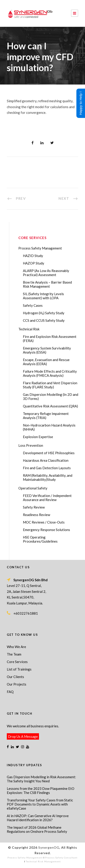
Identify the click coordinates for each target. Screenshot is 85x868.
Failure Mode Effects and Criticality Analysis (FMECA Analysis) (50, 373)
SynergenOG (49, 847)
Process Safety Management (40, 248)
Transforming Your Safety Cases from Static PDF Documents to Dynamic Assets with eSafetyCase (40, 804)
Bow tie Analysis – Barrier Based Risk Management (47, 284)
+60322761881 (26, 613)
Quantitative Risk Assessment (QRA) (50, 406)
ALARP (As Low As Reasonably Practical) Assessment (46, 273)
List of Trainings (19, 669)
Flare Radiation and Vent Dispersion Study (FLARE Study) (50, 385)
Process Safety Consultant (61, 858)
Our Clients (15, 677)
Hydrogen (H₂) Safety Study (44, 313)
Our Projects (17, 684)
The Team (14, 654)
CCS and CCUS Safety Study (44, 320)
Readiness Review (36, 515)
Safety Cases (33, 305)
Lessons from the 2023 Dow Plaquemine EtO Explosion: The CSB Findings (41, 791)
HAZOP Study (34, 263)
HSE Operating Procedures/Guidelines (40, 539)
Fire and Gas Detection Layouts (47, 468)
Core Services (17, 662)
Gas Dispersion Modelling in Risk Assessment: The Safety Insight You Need (41, 779)
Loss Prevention (31, 445)
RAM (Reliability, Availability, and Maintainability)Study (48, 477)
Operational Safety (33, 488)
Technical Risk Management (43, 861)
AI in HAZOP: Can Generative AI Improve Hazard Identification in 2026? (38, 818)
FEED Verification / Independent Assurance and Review (47, 498)
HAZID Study (33, 256)
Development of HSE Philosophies (49, 453)
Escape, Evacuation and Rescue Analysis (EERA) (46, 362)
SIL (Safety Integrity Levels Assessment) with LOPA (43, 296)
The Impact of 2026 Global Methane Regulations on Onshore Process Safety (37, 829)
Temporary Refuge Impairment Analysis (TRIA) (46, 416)
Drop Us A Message (23, 736)
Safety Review (34, 507)
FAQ (10, 692)
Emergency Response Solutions (46, 530)
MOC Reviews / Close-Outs (44, 522)
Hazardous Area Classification (46, 460)
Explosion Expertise (38, 437)
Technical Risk (29, 329)
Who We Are (16, 647)
